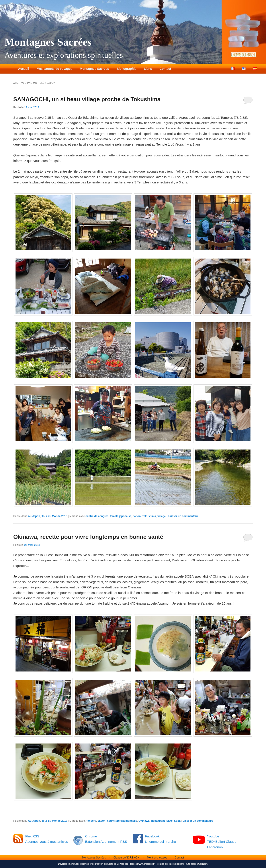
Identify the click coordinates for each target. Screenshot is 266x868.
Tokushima (149, 516)
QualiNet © (202, 864)
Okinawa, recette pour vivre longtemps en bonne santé (88, 537)
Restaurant (158, 821)
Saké (170, 821)
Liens (148, 69)
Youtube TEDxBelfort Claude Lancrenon (222, 842)
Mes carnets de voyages (54, 69)
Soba (177, 821)
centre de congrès (97, 516)
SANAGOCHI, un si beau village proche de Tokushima (87, 99)
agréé (194, 864)
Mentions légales (157, 858)
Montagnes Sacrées (48, 42)
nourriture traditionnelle (122, 821)
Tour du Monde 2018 (54, 516)
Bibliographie (126, 69)
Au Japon (34, 516)
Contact (165, 69)
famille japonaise (121, 516)
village (161, 516)
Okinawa (144, 821)
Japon (137, 516)
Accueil (23, 69)
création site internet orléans (170, 864)
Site (188, 864)
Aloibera (91, 821)
